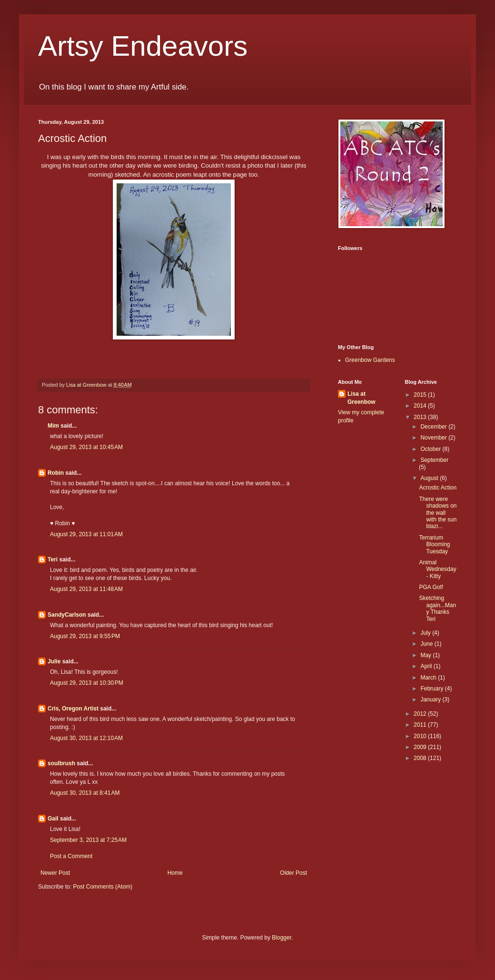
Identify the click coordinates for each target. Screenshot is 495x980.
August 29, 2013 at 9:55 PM (85, 636)
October (431, 449)
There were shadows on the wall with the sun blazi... (438, 513)
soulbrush (61, 763)
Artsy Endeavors (143, 46)
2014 (421, 406)
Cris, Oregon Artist (73, 709)
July (426, 633)
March (429, 678)
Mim (53, 426)
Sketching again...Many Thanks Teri (437, 608)
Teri (53, 560)
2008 (421, 758)
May (426, 655)
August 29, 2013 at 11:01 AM (86, 534)
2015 (421, 395)
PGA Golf (431, 587)
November (434, 438)
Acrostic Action (438, 488)
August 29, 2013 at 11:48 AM (86, 589)
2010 (421, 736)
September (434, 460)
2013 (421, 417)
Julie (54, 661)
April (427, 666)
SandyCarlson (67, 615)
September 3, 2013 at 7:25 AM (88, 840)
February (432, 689)
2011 (421, 725)
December (434, 427)
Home (175, 873)
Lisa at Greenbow (361, 398)
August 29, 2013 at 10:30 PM (87, 683)
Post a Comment (71, 856)
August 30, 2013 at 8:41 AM (85, 793)
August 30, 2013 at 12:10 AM (86, 738)
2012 (421, 714)
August (430, 478)
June (427, 644)
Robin (56, 473)
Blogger (282, 938)
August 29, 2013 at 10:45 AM (86, 447)
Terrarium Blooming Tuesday (434, 545)
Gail (53, 819)
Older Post (293, 873)
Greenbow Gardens (370, 360)
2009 (421, 747)
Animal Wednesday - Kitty (437, 569)
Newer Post (55, 873)
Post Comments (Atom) (103, 887)
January (431, 700)
